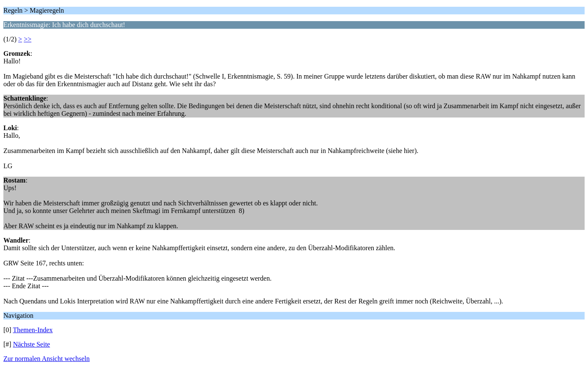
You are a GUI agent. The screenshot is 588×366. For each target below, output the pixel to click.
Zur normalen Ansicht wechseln (47, 359)
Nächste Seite (32, 344)
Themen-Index (33, 330)
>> (27, 39)
